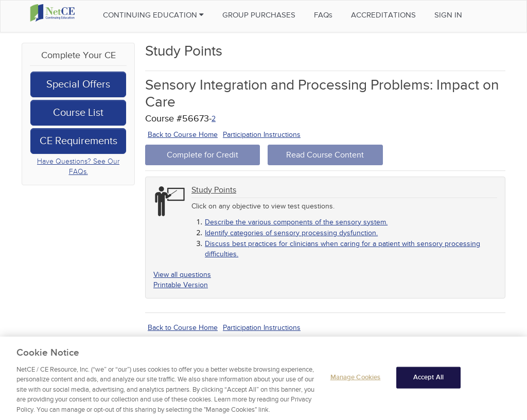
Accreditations (383, 15)
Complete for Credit (203, 155)
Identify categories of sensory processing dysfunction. (291, 233)
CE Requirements (78, 141)
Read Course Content (325, 155)
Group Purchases (259, 15)
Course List (78, 113)
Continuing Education (153, 15)
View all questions (182, 275)
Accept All (428, 379)
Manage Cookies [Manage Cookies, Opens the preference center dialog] (356, 379)
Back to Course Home (183, 135)
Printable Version (181, 285)
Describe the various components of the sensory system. (296, 222)
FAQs (323, 15)
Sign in (448, 15)
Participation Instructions (262, 135)
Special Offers (78, 84)
